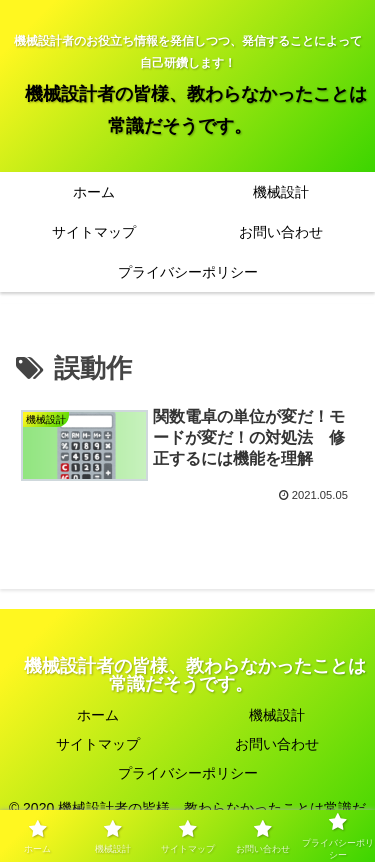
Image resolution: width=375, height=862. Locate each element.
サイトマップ (98, 744)
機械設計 (277, 715)
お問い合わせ (277, 744)
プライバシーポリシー (188, 773)
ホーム (98, 715)
